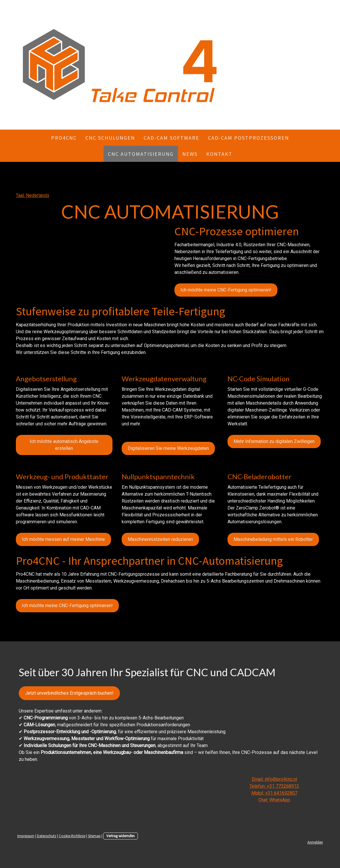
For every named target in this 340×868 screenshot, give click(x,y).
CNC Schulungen (110, 138)
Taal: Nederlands (33, 195)
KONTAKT (219, 154)
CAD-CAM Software (171, 138)
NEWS (190, 154)
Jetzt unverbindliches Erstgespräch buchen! (69, 693)
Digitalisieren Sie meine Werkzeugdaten (168, 448)
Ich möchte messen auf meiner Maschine (63, 539)
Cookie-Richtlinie (72, 836)
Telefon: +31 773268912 (274, 786)
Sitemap (94, 836)
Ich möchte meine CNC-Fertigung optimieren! (226, 290)
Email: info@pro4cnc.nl (274, 779)
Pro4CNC (64, 138)
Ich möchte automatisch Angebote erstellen (64, 445)
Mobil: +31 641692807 (274, 793)
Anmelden (315, 842)
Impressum (26, 836)
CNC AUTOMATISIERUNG (141, 154)
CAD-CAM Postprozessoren (248, 138)
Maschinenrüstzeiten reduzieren (160, 539)
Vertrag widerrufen (121, 836)
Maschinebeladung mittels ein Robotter (273, 539)
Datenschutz (47, 836)
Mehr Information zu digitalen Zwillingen (274, 441)
